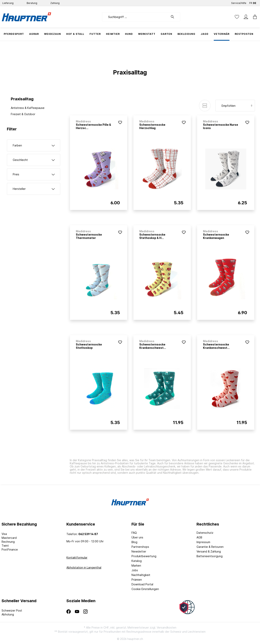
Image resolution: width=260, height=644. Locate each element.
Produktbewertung (144, 556)
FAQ (134, 533)
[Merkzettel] (237, 17)
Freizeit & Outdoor (23, 114)
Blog (134, 542)
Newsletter (139, 551)
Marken (136, 566)
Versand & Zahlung (209, 551)
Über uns (137, 537)
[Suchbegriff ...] (135, 17)
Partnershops (140, 547)
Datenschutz (205, 533)
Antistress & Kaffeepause (28, 108)
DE (255, 2)
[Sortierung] (235, 106)
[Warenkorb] (254, 17)
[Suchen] (174, 17)
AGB (199, 537)
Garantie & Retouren (210, 547)
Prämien (137, 580)
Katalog (137, 561)
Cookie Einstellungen (145, 589)
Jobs (135, 570)
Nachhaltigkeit (141, 575)
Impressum (203, 542)
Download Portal (142, 584)
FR (251, 2)
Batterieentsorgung (210, 556)
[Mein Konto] (246, 17)
